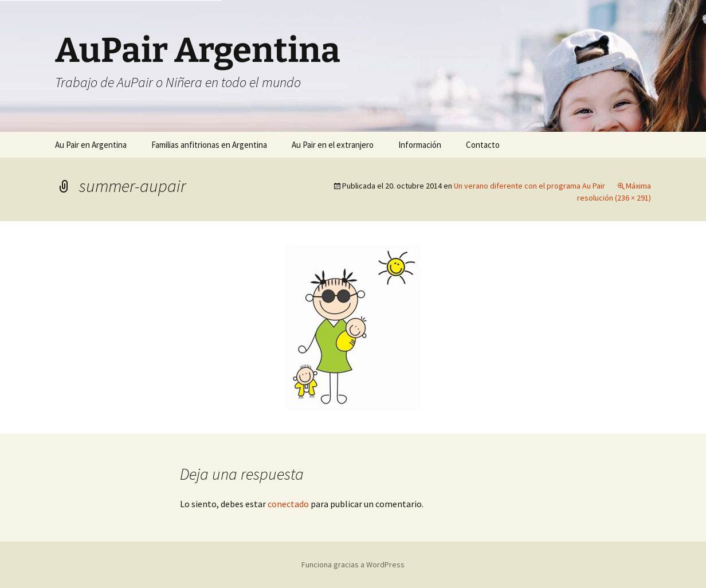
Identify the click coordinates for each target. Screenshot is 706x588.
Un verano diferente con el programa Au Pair (529, 186)
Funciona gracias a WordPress (353, 565)
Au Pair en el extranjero (333, 145)
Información (420, 145)
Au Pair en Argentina (91, 145)
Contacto (483, 145)
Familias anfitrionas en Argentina (209, 145)
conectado (288, 504)
